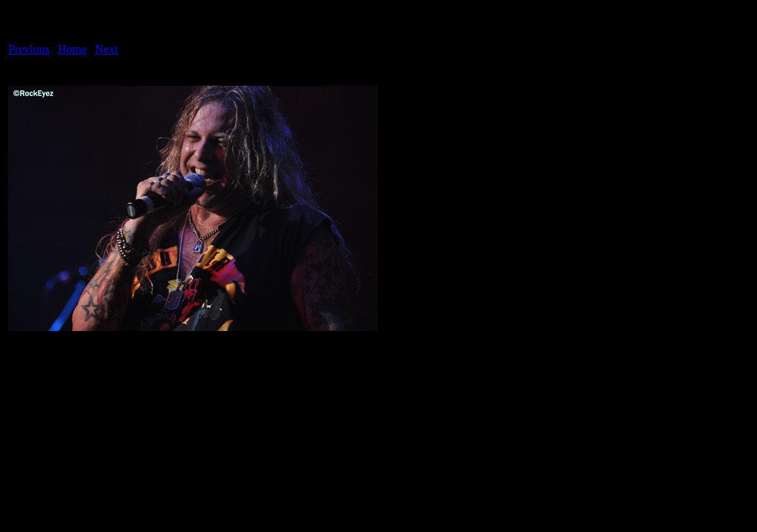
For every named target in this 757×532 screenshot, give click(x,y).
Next (107, 49)
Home (72, 49)
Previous (29, 49)
